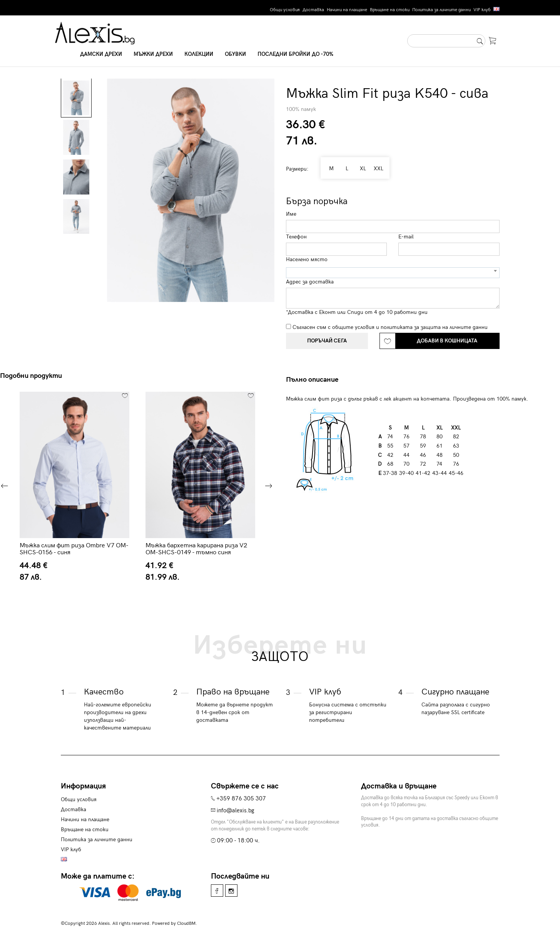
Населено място (307, 259)
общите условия (353, 327)
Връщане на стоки (390, 10)
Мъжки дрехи (153, 54)
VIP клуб (482, 10)
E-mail (406, 237)
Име (291, 214)
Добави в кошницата (447, 341)
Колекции (199, 54)
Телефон (296, 237)
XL (361, 169)
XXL (378, 169)
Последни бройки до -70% (295, 54)
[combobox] (393, 273)
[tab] (315, 380)
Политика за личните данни (441, 10)
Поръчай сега (327, 341)
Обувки (235, 54)
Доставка (313, 10)
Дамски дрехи (101, 54)
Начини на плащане (347, 10)
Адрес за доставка (310, 282)
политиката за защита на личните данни (434, 327)
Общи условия (285, 10)
